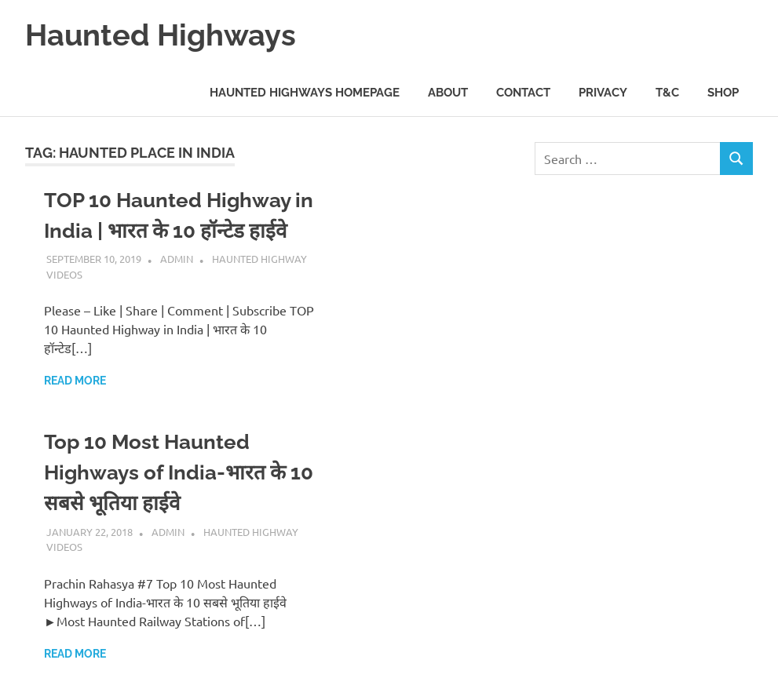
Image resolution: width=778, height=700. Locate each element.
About (448, 93)
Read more (75, 381)
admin (177, 259)
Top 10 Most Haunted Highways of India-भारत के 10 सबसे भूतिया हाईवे (179, 472)
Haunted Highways (161, 35)
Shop (723, 93)
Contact (523, 93)
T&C (667, 93)
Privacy (603, 93)
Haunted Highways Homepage (305, 93)
